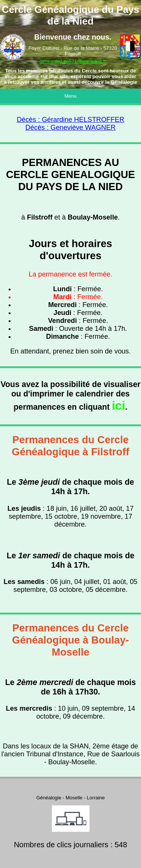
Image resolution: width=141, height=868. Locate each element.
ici (118, 406)
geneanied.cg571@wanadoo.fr (73, 61)
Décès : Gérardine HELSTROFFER (70, 120)
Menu (70, 96)
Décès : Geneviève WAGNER (71, 128)
